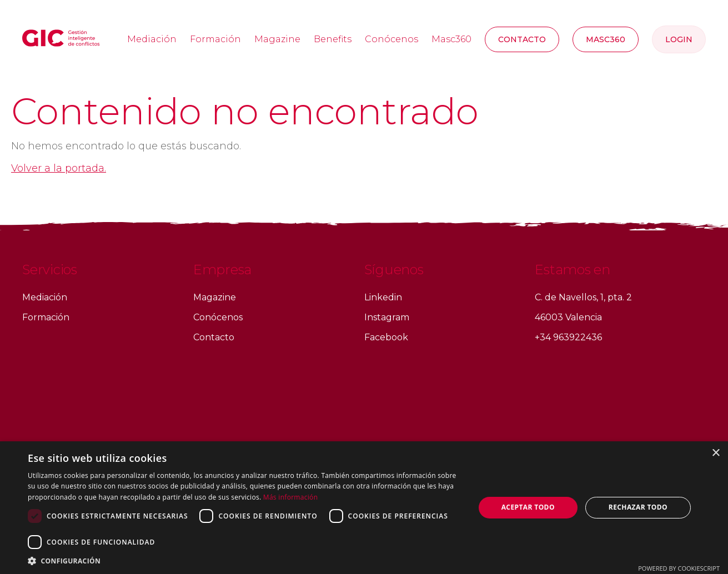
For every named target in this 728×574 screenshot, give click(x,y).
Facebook (386, 337)
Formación (215, 39)
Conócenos (391, 39)
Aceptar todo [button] (528, 507)
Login (679, 39)
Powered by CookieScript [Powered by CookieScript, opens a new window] (679, 568)
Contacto (522, 39)
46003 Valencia (568, 317)
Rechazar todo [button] (638, 507)
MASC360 (606, 39)
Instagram (387, 317)
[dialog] (364, 508)
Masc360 (451, 39)
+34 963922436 (568, 337)
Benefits (333, 39)
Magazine (277, 39)
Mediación (152, 39)
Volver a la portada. (59, 168)
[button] (245, 560)
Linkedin (383, 297)
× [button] (716, 453)
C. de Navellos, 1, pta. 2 (583, 297)
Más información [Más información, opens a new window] (290, 497)
